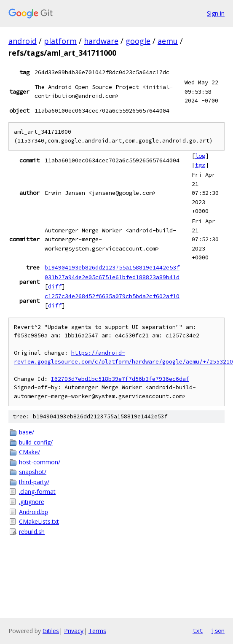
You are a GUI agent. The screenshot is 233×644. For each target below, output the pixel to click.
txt (198, 631)
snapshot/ (33, 472)
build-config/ (36, 442)
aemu (168, 41)
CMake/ (29, 452)
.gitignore (32, 502)
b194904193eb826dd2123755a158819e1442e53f (112, 267)
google (138, 41)
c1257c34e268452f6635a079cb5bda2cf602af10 (112, 296)
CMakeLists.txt (39, 521)
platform (60, 41)
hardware (101, 41)
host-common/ (40, 462)
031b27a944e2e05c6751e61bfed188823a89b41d (112, 277)
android (23, 41)
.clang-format (37, 492)
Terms (97, 631)
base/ (27, 432)
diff (55, 286)
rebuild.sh (32, 532)
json (218, 631)
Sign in (216, 13)
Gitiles (51, 631)
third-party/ (34, 482)
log (200, 156)
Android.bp (33, 512)
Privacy (74, 631)
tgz (200, 165)
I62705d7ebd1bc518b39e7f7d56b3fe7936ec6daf (120, 379)
